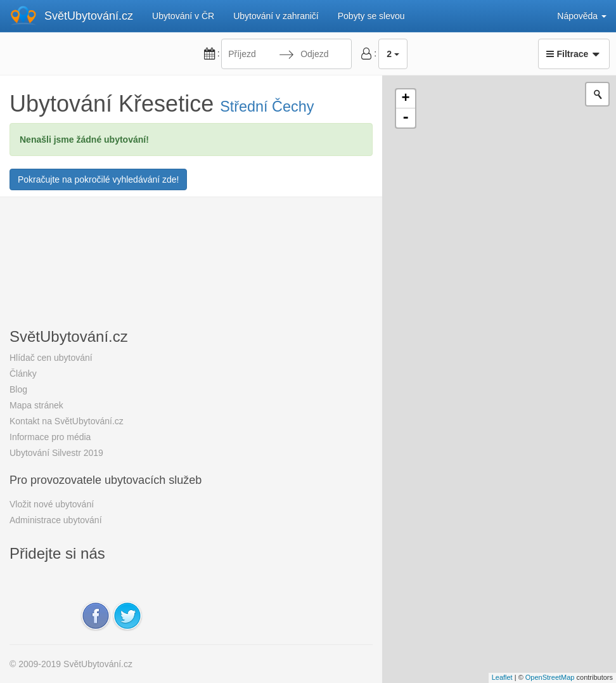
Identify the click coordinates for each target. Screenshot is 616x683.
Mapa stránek (36, 405)
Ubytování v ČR (183, 16)
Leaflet (502, 677)
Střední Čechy (267, 107)
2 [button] (393, 54)
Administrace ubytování (56, 520)
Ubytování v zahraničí (276, 16)
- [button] (406, 118)
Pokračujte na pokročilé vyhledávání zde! (98, 179)
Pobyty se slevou (371, 16)
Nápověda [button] (582, 16)
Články (23, 374)
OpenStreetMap (550, 677)
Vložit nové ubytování (52, 504)
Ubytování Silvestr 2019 (56, 453)
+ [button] (406, 99)
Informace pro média (50, 437)
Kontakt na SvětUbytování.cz (67, 421)
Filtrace (574, 54)
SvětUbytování (89, 16)
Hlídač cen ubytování (51, 358)
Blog (18, 389)
